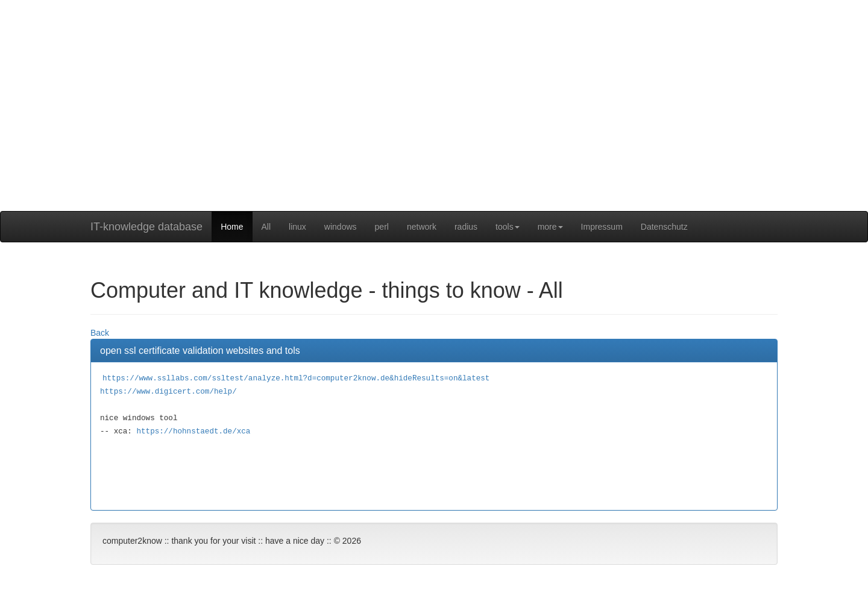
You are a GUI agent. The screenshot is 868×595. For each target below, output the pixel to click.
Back (100, 333)
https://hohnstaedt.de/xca (193, 432)
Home (232, 227)
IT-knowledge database (146, 227)
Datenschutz (664, 227)
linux (297, 227)
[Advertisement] (434, 127)
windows (341, 227)
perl (382, 227)
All (266, 227)
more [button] (550, 227)
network (422, 227)
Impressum (602, 227)
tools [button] (508, 227)
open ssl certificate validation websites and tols (200, 351)
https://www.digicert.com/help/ (168, 392)
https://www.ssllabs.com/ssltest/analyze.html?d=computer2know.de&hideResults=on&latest (296, 379)
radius (466, 227)
